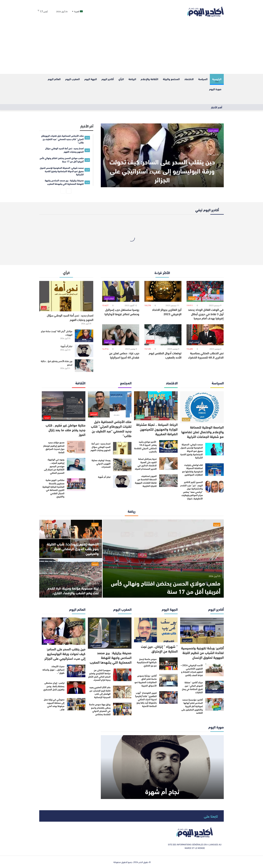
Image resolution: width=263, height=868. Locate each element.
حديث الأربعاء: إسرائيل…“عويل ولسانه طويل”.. (53, 669)
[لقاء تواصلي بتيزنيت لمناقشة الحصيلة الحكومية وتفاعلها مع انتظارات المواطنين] (215, 470)
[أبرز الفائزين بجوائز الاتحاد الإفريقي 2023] (163, 291)
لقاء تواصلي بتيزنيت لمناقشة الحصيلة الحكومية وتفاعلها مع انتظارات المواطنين (192, 470)
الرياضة (132, 79)
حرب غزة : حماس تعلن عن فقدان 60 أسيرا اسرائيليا (124, 355)
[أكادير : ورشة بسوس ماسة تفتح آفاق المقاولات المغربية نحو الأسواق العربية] (168, 680)
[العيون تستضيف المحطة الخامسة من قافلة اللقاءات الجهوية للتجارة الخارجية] (168, 481)
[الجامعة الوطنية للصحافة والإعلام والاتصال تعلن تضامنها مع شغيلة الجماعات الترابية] (202, 407)
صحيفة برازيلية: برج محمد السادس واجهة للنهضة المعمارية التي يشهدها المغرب (111, 657)
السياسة (203, 79)
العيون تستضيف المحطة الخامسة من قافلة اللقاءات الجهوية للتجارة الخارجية (146, 481)
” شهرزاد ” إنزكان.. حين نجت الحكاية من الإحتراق (159, 649)
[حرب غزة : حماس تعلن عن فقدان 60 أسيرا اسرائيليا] (121, 335)
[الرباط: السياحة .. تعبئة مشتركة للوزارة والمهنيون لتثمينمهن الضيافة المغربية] (156, 406)
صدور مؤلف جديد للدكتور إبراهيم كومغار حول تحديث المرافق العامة (54, 447)
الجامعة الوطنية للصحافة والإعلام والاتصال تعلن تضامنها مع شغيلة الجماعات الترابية (203, 432)
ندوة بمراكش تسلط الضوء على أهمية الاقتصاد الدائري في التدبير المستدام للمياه (146, 464)
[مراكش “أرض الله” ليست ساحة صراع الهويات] (84, 336)
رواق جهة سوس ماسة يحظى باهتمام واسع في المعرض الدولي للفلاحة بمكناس (100, 709)
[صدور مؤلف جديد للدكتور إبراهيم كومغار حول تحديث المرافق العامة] (76, 447)
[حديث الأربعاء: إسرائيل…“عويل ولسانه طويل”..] (76, 671)
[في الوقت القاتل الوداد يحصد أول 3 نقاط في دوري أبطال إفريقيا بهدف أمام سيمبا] (205, 291)
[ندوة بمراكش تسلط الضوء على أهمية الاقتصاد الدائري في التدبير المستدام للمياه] (168, 464)
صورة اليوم (215, 89)
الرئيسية (217, 79)
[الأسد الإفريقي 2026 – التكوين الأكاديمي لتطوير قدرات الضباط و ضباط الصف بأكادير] (215, 670)
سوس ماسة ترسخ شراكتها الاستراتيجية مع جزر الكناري (147, 662)
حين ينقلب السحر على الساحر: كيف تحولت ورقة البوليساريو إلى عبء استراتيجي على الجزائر (162, 170)
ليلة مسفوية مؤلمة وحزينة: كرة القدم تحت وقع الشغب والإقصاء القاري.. (73, 590)
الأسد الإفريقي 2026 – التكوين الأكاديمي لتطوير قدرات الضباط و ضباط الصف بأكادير (192, 670)
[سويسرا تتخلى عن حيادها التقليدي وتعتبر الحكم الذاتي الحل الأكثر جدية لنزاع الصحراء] (122, 675)
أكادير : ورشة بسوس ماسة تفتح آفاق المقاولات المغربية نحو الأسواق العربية (146, 681)
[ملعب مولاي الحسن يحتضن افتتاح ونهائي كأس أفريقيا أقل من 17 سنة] (163, 559)
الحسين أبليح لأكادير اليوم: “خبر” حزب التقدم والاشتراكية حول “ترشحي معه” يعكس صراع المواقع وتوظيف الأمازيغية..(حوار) (192, 490)
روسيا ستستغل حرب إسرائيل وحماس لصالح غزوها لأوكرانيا (122, 312)
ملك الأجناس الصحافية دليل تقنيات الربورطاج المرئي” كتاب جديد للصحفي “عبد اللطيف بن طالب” (111, 428)
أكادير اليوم (108, 79)
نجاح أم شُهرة (66, 346)
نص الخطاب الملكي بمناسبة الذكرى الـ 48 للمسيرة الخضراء (206, 355)
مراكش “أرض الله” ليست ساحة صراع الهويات (57, 333)
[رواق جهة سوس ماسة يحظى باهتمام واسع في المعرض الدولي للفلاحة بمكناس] (122, 709)
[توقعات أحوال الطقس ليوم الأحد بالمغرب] (163, 335)
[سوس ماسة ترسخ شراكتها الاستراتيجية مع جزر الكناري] (168, 664)
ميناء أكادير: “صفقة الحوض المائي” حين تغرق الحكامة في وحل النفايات (192, 687)
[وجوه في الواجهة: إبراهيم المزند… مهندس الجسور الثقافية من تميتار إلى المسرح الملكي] (76, 464)
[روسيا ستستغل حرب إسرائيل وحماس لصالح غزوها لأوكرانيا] (121, 291)
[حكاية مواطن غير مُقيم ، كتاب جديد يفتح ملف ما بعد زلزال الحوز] (64, 406)
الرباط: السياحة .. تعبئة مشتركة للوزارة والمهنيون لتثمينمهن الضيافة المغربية (157, 429)
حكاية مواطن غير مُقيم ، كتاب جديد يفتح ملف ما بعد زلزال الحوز (65, 430)
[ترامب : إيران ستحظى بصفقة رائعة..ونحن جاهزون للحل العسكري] (76, 688)
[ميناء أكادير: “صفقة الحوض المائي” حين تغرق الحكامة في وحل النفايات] (215, 687)
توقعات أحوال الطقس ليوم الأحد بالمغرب (165, 355)
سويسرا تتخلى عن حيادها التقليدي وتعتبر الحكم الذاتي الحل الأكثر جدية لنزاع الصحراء (99, 675)
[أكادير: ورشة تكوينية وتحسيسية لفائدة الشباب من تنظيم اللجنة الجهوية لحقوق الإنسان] (202, 631)
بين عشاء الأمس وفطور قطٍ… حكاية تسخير (57, 363)
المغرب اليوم (72, 79)
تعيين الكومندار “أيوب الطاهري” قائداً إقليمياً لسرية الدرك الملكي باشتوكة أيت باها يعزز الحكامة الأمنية (146, 699)
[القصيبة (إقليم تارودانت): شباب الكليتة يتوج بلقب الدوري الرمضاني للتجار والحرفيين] (71, 539)
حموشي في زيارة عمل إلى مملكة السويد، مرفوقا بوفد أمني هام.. (54, 704)
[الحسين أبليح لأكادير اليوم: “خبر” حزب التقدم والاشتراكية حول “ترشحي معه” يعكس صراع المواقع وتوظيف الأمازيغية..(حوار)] (215, 487)
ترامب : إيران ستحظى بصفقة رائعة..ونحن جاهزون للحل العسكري (54, 686)
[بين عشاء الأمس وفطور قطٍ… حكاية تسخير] (84, 366)
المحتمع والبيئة (171, 79)
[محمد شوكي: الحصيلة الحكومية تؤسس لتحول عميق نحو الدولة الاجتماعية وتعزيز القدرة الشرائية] (215, 449)
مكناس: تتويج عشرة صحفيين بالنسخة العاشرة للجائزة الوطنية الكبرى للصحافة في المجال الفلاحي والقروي (53, 488)
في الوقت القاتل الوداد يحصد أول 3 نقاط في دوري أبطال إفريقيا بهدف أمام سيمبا (206, 314)
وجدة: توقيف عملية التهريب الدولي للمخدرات (101, 463)
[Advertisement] (131, 49)
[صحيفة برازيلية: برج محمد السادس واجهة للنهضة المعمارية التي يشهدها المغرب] (110, 633)
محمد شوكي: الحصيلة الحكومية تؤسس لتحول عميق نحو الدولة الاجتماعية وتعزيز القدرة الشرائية (192, 451)
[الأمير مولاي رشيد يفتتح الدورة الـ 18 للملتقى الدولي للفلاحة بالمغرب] (168, 446)
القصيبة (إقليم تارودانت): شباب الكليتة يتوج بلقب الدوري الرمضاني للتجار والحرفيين (73, 549)
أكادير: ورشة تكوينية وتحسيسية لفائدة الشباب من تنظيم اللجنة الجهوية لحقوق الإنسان (202, 652)
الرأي (121, 79)
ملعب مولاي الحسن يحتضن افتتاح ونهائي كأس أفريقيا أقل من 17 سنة (166, 587)
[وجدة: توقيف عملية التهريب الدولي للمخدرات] (122, 465)
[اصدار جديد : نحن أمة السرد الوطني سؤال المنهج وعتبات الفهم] (66, 296)
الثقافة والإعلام (149, 79)
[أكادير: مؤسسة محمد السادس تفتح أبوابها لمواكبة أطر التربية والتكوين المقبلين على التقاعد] (215, 704)
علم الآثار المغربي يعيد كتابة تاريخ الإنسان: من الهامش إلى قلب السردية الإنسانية (100, 692)
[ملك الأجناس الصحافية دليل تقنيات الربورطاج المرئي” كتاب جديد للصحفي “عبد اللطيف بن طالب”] (110, 404)
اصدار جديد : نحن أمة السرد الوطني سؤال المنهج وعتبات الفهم (70, 317)
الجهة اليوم (91, 79)
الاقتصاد (189, 79)
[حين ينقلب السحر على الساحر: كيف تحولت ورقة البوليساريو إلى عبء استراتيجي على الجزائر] (162, 155)
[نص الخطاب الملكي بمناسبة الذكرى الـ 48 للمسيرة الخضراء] (205, 335)
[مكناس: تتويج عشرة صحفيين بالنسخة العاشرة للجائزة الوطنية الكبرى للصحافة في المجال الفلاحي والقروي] (76, 485)
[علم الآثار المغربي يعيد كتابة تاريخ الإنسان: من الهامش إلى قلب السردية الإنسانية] (122, 692)
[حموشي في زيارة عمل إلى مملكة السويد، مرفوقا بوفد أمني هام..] (76, 704)
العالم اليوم (54, 79)
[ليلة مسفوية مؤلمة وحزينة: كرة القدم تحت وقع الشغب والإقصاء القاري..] (71, 578)
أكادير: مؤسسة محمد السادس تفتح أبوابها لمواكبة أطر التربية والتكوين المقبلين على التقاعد (192, 706)
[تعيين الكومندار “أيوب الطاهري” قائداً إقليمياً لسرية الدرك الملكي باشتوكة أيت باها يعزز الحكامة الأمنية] (168, 697)
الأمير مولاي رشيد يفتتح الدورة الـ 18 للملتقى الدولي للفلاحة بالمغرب (145, 447)
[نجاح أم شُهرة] (84, 351)
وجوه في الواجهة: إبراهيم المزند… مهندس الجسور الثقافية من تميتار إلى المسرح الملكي (54, 466)
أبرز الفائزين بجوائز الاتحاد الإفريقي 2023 (167, 312)
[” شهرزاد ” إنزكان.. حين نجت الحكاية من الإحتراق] (156, 630)
